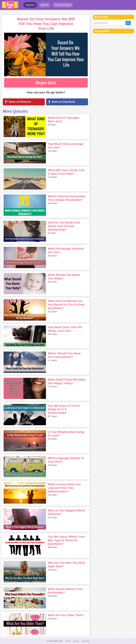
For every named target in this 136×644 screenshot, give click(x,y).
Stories (45, 5)
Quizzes (30, 5)
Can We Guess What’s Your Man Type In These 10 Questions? (66, 540)
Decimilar (86, 641)
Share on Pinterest (20, 102)
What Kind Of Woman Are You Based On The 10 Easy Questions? (66, 304)
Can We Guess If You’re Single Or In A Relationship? (64, 409)
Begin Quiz (46, 83)
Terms (68, 641)
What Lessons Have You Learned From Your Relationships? (64, 488)
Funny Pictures (63, 5)
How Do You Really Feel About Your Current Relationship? (64, 226)
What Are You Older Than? (66, 615)
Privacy (76, 641)
